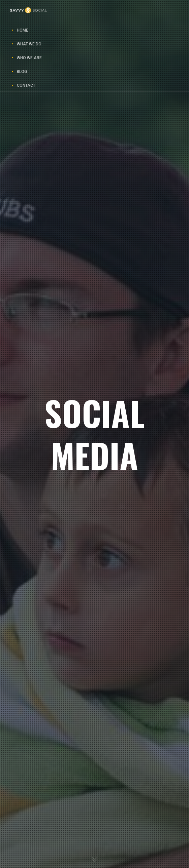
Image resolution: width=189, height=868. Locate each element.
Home (23, 30)
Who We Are (29, 58)
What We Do (29, 44)
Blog (22, 72)
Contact (26, 85)
